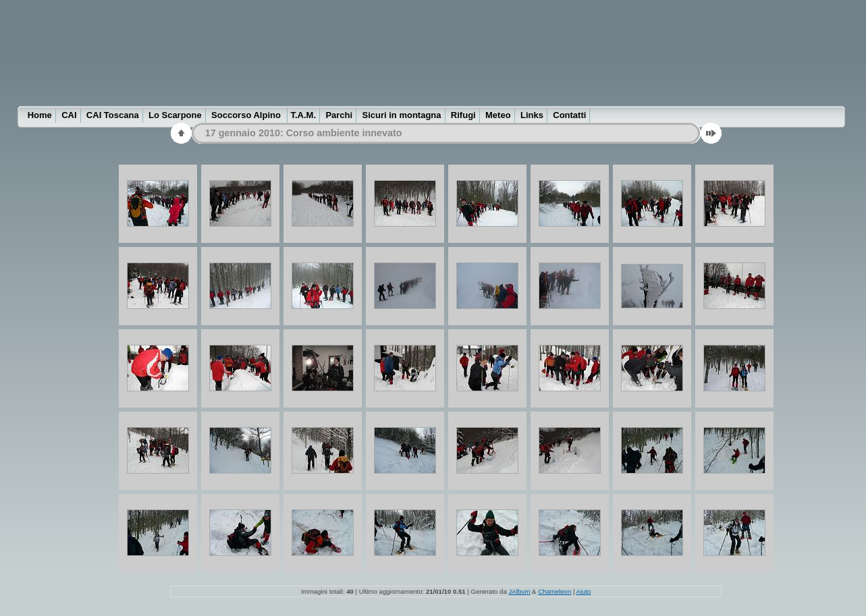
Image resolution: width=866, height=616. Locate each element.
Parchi (339, 115)
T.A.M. (304, 115)
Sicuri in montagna (402, 115)
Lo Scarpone (175, 115)
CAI (69, 115)
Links (532, 115)
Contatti (569, 115)
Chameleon (554, 591)
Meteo (498, 115)
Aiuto (584, 591)
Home (40, 115)
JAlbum (519, 591)
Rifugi (463, 115)
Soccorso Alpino (247, 115)
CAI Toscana (113, 115)
